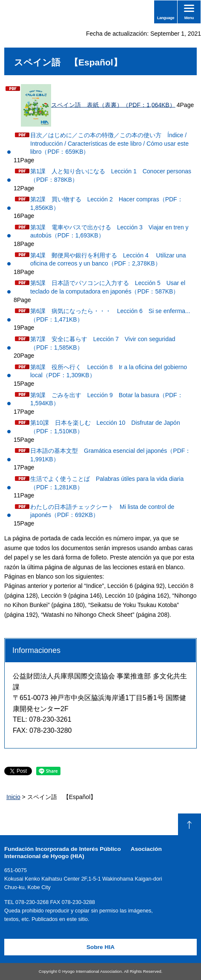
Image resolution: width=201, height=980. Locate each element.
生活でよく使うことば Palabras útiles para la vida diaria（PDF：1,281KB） (107, 483)
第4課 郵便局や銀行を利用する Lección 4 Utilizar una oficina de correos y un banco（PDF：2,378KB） (108, 260)
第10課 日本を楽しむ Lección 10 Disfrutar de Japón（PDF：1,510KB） (105, 427)
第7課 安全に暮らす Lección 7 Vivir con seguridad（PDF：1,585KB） (103, 343)
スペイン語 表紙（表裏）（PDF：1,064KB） (98, 105)
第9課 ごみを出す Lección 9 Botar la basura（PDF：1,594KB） (107, 399)
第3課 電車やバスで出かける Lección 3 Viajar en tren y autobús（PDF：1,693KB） (109, 232)
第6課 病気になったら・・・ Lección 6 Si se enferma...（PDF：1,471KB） (110, 315)
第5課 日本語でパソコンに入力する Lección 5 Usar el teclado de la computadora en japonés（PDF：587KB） (108, 287)
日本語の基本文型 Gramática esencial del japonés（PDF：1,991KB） (111, 455)
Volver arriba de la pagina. (190, 824)
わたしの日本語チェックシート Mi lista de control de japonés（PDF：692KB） (102, 511)
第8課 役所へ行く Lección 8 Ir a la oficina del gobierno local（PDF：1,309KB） (109, 371)
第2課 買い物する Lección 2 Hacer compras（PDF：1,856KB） (107, 203)
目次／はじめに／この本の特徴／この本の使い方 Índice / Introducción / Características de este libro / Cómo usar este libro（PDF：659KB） (109, 143)
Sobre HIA (100, 947)
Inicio (13, 797)
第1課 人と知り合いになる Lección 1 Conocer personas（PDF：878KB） (111, 175)
